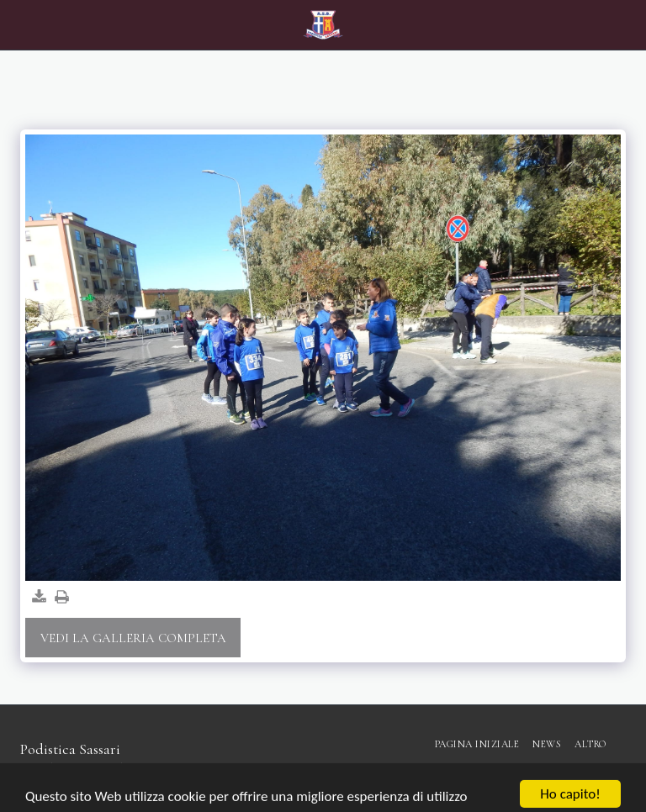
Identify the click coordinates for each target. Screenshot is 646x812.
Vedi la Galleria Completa (133, 638)
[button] (19, 24)
